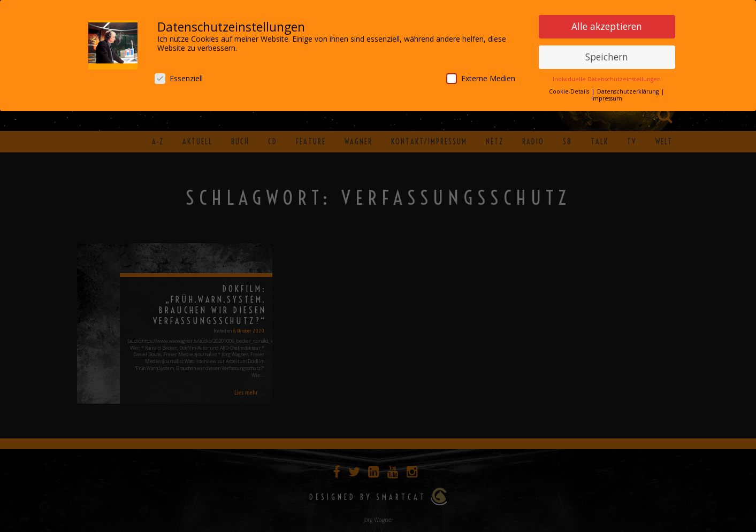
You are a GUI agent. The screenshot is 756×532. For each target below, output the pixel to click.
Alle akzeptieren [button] (607, 24)
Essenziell (179, 76)
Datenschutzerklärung (629, 89)
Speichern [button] (607, 55)
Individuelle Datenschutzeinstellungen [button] (607, 77)
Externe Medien (481, 76)
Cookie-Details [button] (570, 89)
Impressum (607, 96)
